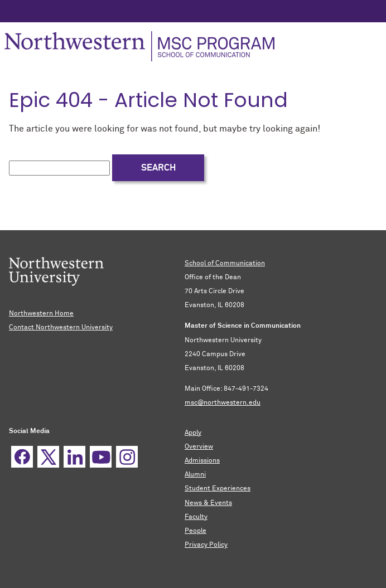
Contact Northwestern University (61, 328)
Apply (193, 433)
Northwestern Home (41, 314)
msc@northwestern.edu (223, 403)
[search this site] (59, 168)
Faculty (196, 517)
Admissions (202, 461)
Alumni (195, 475)
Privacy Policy (206, 545)
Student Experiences (218, 489)
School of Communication (225, 264)
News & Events (208, 503)
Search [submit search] (158, 168)
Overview (199, 447)
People (196, 531)
